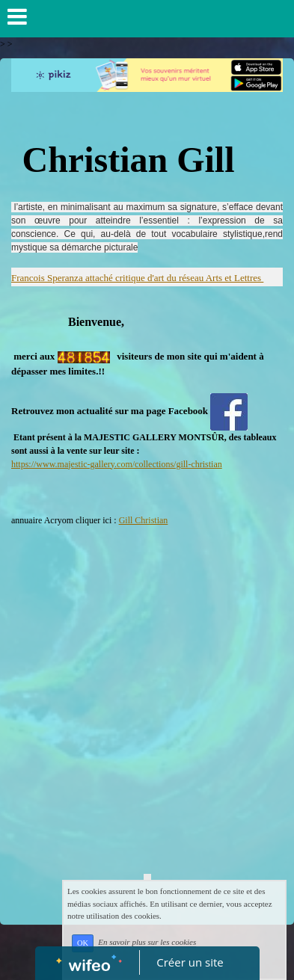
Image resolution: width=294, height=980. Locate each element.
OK (83, 943)
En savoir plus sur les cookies (147, 943)
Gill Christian (144, 520)
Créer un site (190, 962)
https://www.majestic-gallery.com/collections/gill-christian (117, 464)
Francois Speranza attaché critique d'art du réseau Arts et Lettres (137, 278)
